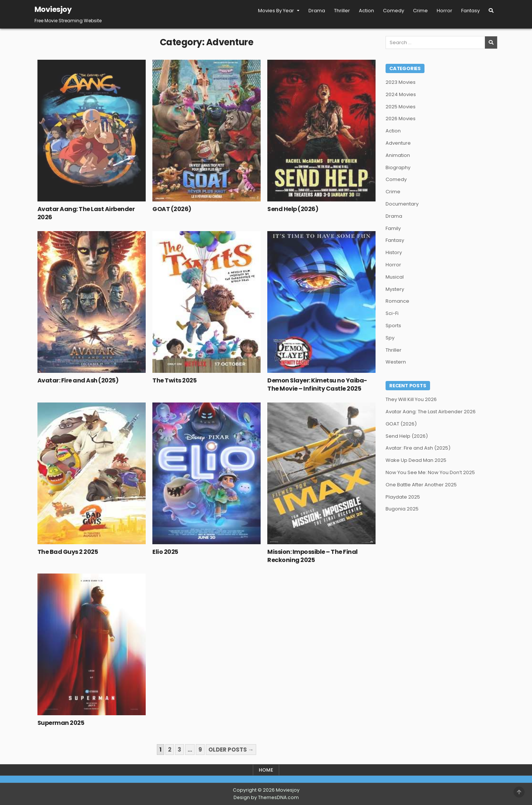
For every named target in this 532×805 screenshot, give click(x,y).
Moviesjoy (53, 9)
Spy (390, 338)
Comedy (394, 11)
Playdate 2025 (403, 497)
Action (366, 11)
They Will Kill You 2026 (411, 399)
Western (396, 362)
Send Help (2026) (293, 209)
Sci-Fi (392, 313)
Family (393, 228)
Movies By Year (276, 11)
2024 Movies (401, 94)
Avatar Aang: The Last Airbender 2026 (86, 213)
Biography (398, 167)
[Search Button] (491, 11)
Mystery (395, 289)
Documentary (402, 204)
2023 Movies (401, 82)
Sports (393, 326)
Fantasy (470, 11)
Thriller (342, 11)
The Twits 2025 (174, 380)
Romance (397, 301)
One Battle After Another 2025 (421, 485)
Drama (317, 11)
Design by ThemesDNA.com (266, 797)
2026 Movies (401, 119)
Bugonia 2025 (402, 509)
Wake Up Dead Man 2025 (416, 460)
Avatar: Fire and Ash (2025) (78, 380)
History (394, 252)
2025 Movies (401, 107)
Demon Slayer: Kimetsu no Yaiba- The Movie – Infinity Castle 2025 (317, 385)
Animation (398, 155)
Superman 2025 (61, 723)
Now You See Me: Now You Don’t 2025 (430, 472)
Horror (445, 11)
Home (266, 770)
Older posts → (231, 750)
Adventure (398, 143)
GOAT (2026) (172, 209)
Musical (395, 277)
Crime (420, 11)
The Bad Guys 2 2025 (68, 552)
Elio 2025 (165, 552)
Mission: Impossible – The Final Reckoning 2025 (313, 556)
